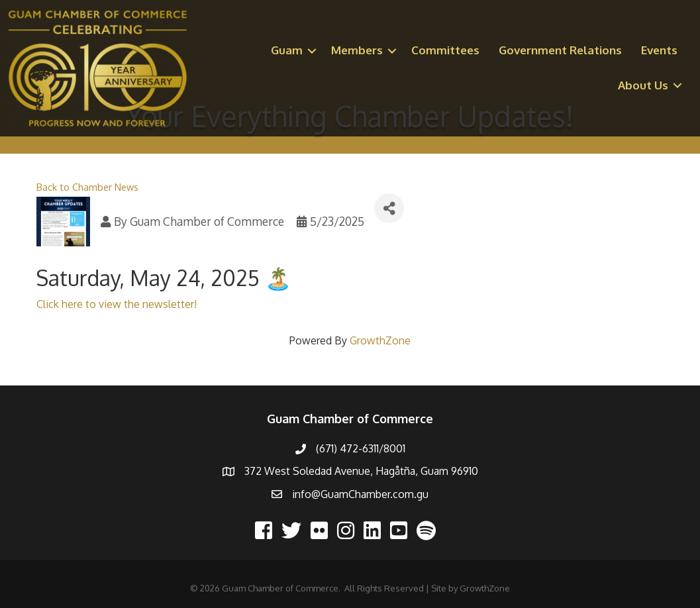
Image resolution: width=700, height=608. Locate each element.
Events (659, 50)
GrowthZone (380, 340)
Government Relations (560, 50)
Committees (445, 50)
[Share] (389, 208)
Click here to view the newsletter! (117, 304)
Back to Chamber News (87, 187)
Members (357, 50)
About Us (643, 85)
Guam (287, 50)
